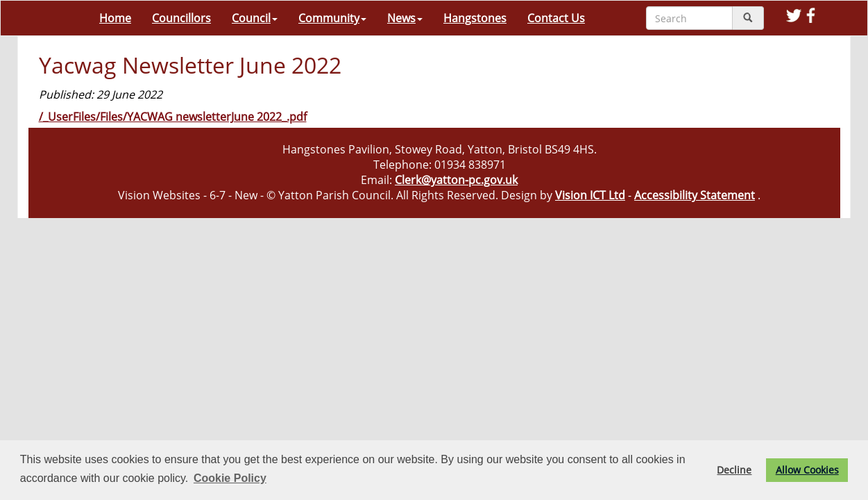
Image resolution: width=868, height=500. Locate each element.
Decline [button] (734, 470)
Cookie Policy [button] (230, 478)
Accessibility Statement (695, 195)
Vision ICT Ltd (590, 195)
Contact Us (556, 18)
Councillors (181, 18)
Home (115, 18)
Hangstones (475, 18)
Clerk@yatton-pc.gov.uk (456, 180)
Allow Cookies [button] (807, 470)
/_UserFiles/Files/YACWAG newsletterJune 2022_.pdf (173, 117)
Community (332, 18)
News (405, 18)
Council (255, 18)
